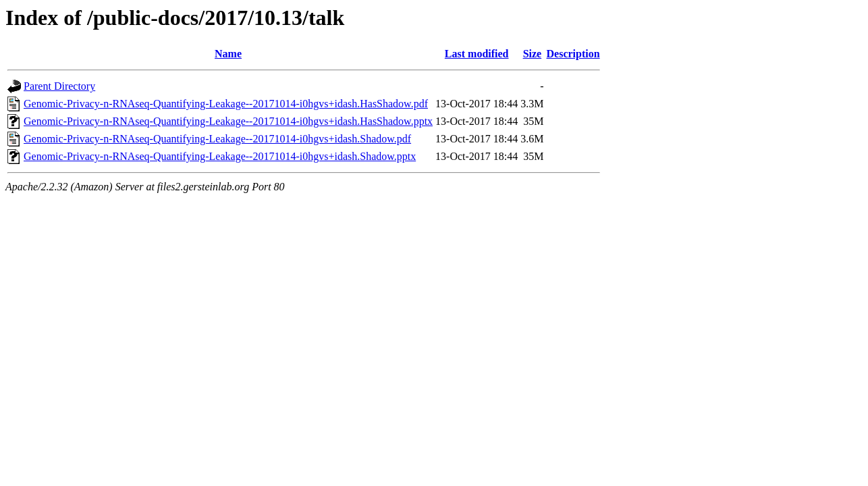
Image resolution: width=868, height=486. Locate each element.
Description (573, 54)
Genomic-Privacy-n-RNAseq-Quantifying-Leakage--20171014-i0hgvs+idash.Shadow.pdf (217, 139)
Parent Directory (59, 86)
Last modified (477, 54)
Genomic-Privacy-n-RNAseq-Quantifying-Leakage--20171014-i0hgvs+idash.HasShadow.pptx (228, 121)
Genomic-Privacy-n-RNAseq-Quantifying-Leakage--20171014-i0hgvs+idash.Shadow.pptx (220, 156)
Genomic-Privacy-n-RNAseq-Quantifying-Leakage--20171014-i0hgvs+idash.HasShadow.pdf (226, 104)
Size (533, 54)
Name (228, 54)
